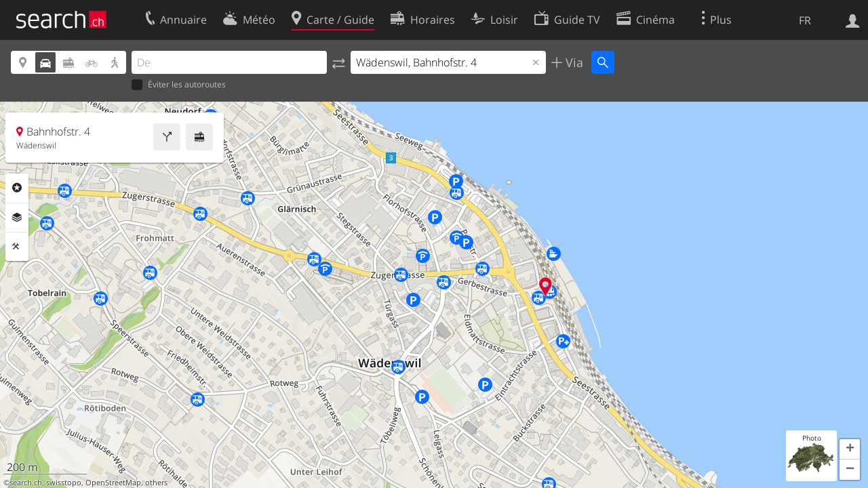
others (156, 483)
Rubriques (17, 188)
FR (805, 20)
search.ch (26, 483)
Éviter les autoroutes (179, 85)
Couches (17, 218)
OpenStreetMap (113, 483)
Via (573, 62)
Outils (17, 247)
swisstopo (64, 483)
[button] (850, 449)
